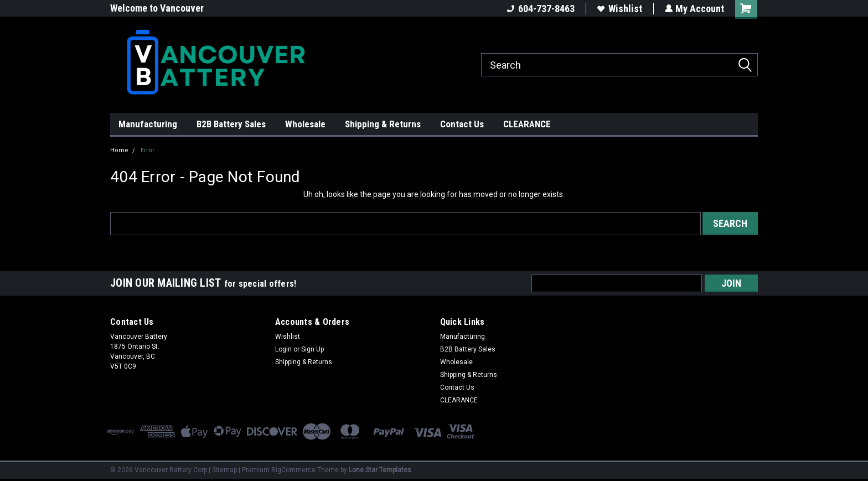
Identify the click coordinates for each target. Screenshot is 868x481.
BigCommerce (293, 470)
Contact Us (462, 124)
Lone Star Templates (380, 470)
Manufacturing (148, 124)
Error (148, 150)
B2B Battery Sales (231, 124)
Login (283, 349)
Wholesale (305, 124)
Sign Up (312, 349)
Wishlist (619, 9)
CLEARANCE (527, 124)
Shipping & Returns (383, 124)
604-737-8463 (540, 9)
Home (119, 150)
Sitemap (224, 470)
